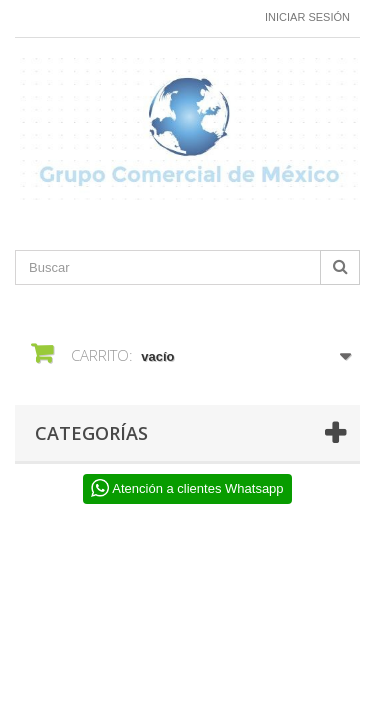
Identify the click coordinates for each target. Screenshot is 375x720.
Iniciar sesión (307, 17)
